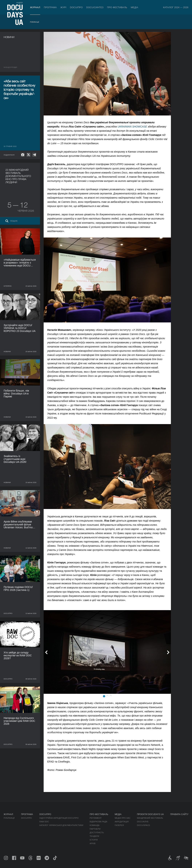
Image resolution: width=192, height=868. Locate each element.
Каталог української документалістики (61, 825)
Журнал (35, 7)
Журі (63, 7)
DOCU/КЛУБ (143, 822)
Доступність (97, 833)
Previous (46, 652)
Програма (50, 7)
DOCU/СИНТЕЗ (95, 7)
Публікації (34, 22)
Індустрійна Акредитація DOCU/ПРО (59, 818)
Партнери (95, 829)
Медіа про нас (123, 818)
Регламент (96, 818)
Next (168, 652)
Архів (93, 843)
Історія (94, 840)
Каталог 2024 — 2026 (176, 7)
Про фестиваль (117, 7)
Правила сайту (179, 814)
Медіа (134, 7)
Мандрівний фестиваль (150, 818)
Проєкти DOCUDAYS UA (150, 814)
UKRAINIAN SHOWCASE (132, 127)
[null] (23, 155)
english (20, 3)
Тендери (94, 836)
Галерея (119, 825)
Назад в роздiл (10, 67)
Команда (95, 825)
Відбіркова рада (98, 822)
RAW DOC (44, 822)
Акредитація (122, 822)
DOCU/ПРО (76, 7)
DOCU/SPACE (143, 825)
